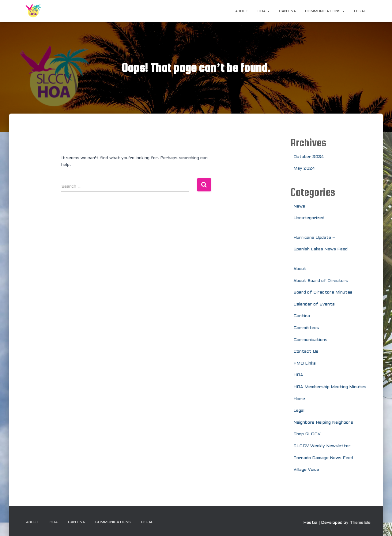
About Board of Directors (321, 281)
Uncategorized (309, 218)
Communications (325, 11)
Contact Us (306, 352)
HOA (264, 11)
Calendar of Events (314, 304)
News (299, 206)
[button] (268, 11)
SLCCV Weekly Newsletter (322, 446)
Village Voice (306, 470)
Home (299, 399)
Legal (360, 11)
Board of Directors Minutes (323, 292)
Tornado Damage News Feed (323, 458)
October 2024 (309, 157)
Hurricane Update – (315, 238)
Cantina (287, 11)
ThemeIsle (360, 523)
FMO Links (305, 364)
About (242, 11)
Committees (306, 328)
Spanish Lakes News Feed (320, 249)
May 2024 (304, 169)
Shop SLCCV (307, 434)
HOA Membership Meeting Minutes (330, 387)
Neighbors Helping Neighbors (323, 423)
